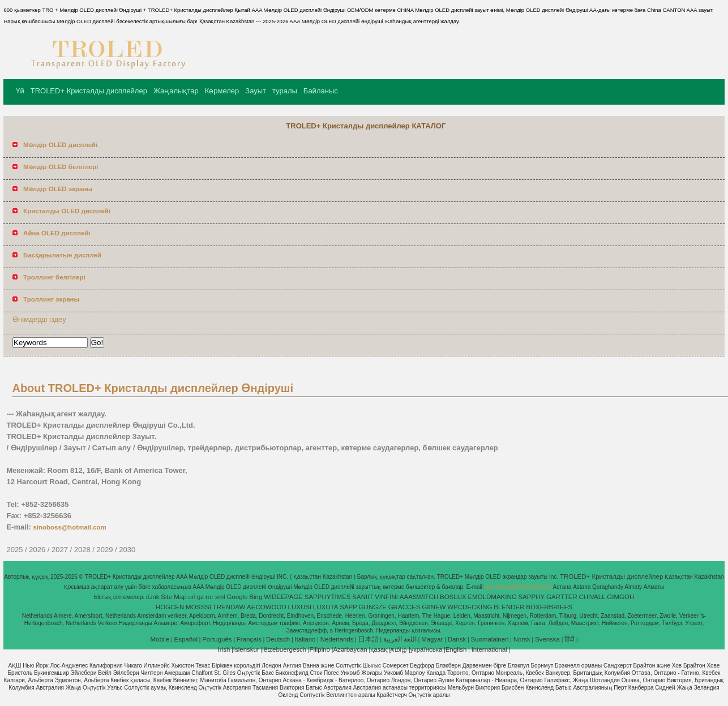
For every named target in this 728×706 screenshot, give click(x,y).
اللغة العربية (400, 639)
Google (237, 597)
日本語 (369, 639)
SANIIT (363, 597)
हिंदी (569, 639)
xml (220, 597)
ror (209, 597)
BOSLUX (453, 597)
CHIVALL (592, 597)
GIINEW (434, 607)
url (192, 597)
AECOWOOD (267, 607)
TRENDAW (229, 607)
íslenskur (246, 649)
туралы (285, 91)
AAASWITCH (419, 597)
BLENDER (509, 607)
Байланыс (321, 91)
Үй (20, 91)
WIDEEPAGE (283, 597)
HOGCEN (170, 607)
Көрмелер (222, 91)
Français (249, 639)
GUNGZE (373, 607)
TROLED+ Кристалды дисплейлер (89, 91)
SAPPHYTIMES (328, 597)
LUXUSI (300, 607)
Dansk (457, 639)
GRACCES (404, 607)
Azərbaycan (350, 649)
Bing (256, 597)
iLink (153, 597)
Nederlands (337, 639)
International (489, 649)
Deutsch (278, 639)
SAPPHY (532, 597)
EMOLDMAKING (492, 597)
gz (200, 597)
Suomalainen (489, 639)
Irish (224, 649)
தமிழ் (399, 649)
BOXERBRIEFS (549, 607)
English (456, 649)
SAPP (348, 607)
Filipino (320, 649)
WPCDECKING (470, 607)
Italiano (305, 639)
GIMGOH (620, 597)
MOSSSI (198, 607)
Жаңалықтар (176, 91)
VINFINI (386, 597)
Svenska (547, 639)
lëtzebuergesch (284, 649)
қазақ (379, 649)
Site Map (174, 597)
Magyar (432, 639)
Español (186, 639)
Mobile (160, 639)
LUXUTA (326, 607)
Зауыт (256, 91)
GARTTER (562, 597)
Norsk (522, 639)
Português (217, 639)
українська (427, 649)
